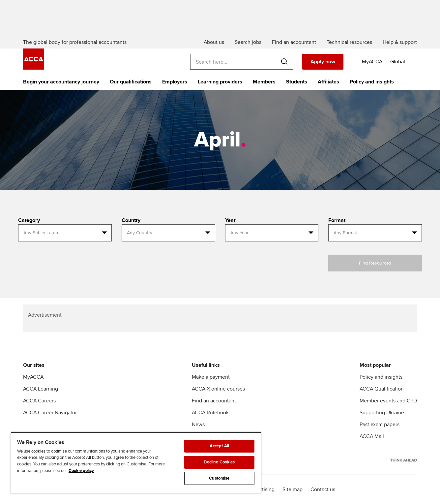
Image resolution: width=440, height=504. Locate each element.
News (198, 425)
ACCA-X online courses (218, 389)
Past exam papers (380, 425)
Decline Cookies (219, 462)
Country (131, 220)
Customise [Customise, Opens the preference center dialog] (219, 478)
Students (297, 82)
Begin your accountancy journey (61, 82)
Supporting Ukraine (382, 413)
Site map (293, 489)
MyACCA (33, 377)
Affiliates (328, 82)
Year (230, 220)
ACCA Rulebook (210, 413)
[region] (136, 463)
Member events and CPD (388, 401)
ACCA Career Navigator (50, 413)
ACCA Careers (39, 401)
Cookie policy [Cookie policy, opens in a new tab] (81, 471)
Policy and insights (372, 82)
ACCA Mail (372, 436)
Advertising (262, 489)
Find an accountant (214, 401)
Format (337, 220)
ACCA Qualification (382, 389)
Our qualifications (131, 82)
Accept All (219, 446)
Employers (175, 82)
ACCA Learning (41, 389)
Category (29, 220)
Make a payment (211, 377)
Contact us (323, 489)
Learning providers (220, 82)
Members (264, 82)
